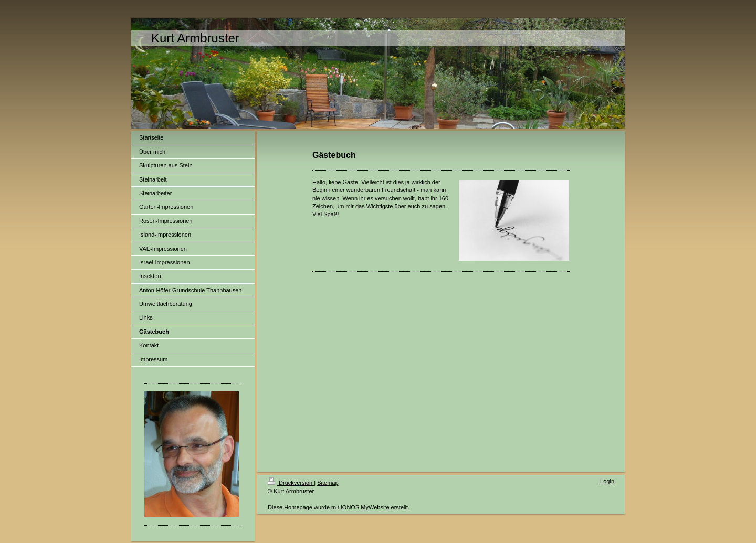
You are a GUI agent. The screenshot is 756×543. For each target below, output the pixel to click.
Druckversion (291, 483)
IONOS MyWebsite (365, 507)
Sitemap (328, 483)
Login (607, 481)
